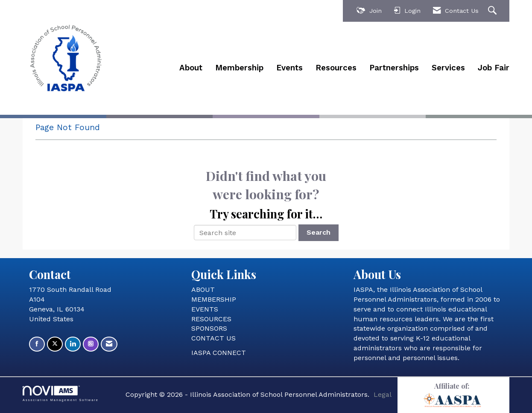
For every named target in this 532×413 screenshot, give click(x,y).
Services (448, 68)
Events (289, 68)
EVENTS (205, 309)
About (191, 68)
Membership (239, 68)
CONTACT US (213, 338)
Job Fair (494, 68)
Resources (336, 68)
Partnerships (394, 68)
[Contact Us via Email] (109, 344)
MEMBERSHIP (214, 299)
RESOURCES (211, 319)
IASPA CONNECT (219, 353)
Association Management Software (61, 394)
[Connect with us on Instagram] (91, 344)
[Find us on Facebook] (37, 344)
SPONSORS (209, 328)
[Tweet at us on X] (55, 344)
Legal (383, 394)
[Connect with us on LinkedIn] (73, 344)
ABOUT (203, 289)
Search (319, 232)
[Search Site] (493, 11)
